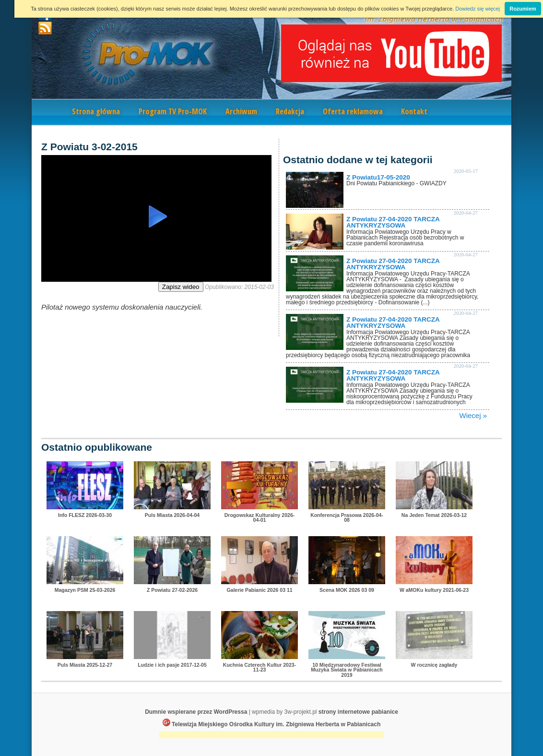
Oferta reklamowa (353, 111)
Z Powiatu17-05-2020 (378, 177)
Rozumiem (523, 9)
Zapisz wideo (181, 287)
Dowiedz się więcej (478, 9)
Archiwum (241, 111)
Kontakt (414, 111)
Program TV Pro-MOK (173, 111)
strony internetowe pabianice (358, 712)
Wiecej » (473, 415)
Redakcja (290, 111)
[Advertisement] (271, 736)
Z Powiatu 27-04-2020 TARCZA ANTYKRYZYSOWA (393, 222)
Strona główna (96, 111)
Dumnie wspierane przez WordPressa (196, 712)
